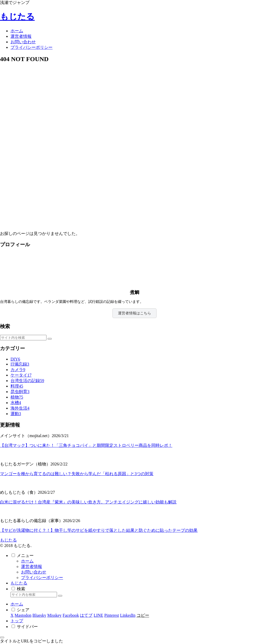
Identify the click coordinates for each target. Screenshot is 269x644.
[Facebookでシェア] (71, 615)
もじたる (19, 583)
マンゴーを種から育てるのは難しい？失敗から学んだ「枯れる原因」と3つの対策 (77, 474)
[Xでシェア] (12, 615)
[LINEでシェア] (98, 615)
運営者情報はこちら (134, 313)
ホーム (27, 561)
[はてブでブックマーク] (86, 615)
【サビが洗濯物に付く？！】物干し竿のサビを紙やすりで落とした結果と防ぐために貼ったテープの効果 (99, 530)
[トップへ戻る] (2, 637)
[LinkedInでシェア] (128, 615)
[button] (50, 339)
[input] (23, 338)
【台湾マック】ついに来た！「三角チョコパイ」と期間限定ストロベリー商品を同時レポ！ (86, 445)
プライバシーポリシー (42, 578)
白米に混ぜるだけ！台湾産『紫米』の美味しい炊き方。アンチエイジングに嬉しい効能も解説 (88, 502)
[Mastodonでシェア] (23, 615)
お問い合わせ (34, 572)
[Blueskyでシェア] (39, 615)
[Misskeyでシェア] (54, 615)
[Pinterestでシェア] (112, 615)
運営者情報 (32, 567)
